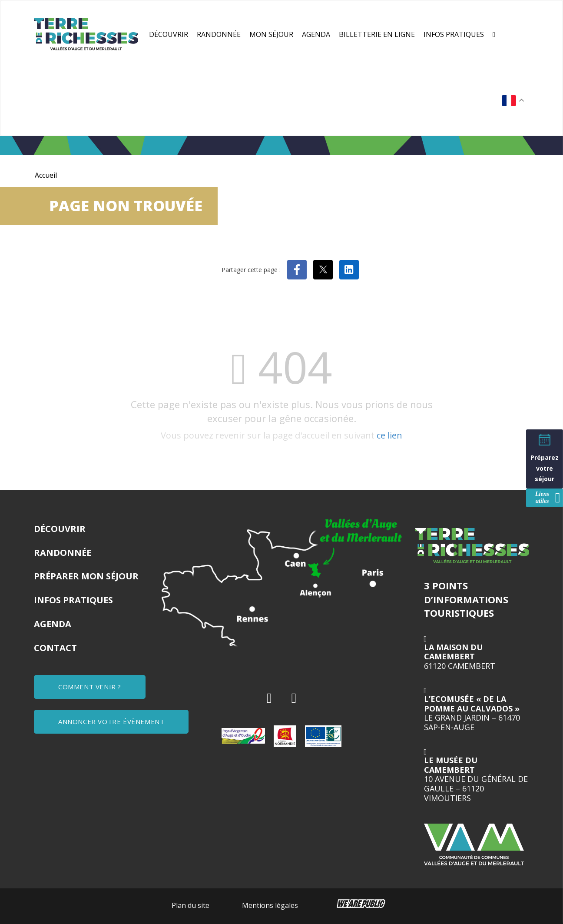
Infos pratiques (454, 34)
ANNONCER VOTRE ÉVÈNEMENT (111, 721)
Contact (55, 648)
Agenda (316, 34)
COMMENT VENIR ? (90, 687)
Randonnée (219, 34)
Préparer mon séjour (86, 576)
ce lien (389, 435)
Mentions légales (270, 905)
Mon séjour (271, 34)
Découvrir (169, 34)
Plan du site (190, 905)
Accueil (46, 175)
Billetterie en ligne (377, 34)
